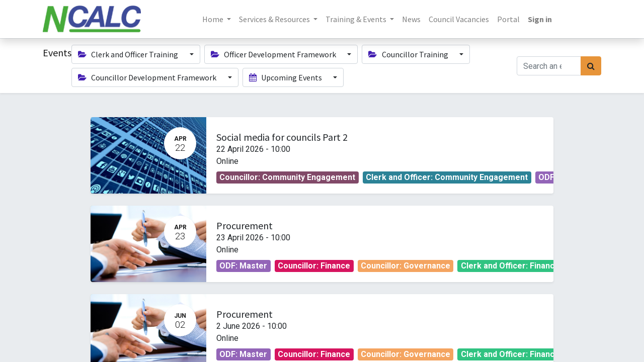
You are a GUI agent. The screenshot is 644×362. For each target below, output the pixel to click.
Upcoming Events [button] (286, 77)
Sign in (540, 19)
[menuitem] (411, 19)
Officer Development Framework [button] (274, 54)
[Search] (591, 66)
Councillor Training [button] (409, 54)
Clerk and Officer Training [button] (129, 54)
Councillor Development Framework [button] (148, 77)
